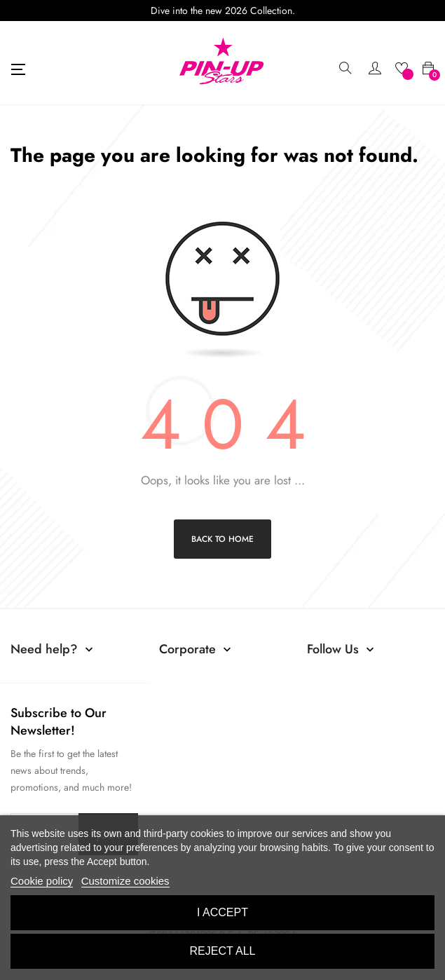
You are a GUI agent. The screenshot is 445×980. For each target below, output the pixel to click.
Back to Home (222, 539)
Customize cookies (125, 881)
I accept (222, 912)
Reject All (223, 951)
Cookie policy (42, 881)
